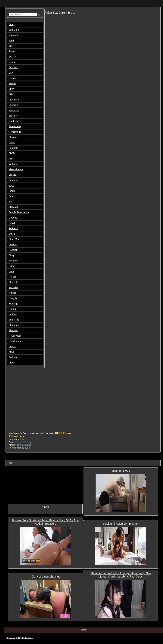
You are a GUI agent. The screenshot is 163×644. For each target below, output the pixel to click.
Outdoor (13, 245)
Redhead (13, 228)
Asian (12, 51)
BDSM (12, 153)
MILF (11, 46)
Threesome (15, 126)
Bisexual (13, 330)
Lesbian (13, 78)
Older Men (14, 239)
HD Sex (13, 277)
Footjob (13, 298)
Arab (11, 363)
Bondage (13, 304)
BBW (11, 89)
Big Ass (13, 116)
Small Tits (14, 320)
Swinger (13, 261)
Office (12, 234)
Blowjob (13, 137)
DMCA (84, 630)
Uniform (13, 314)
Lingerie (13, 218)
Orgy (11, 159)
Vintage (13, 164)
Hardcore (14, 121)
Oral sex (13, 357)
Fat (10, 202)
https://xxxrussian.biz (20, 445)
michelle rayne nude (19, 448)
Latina (12, 143)
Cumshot (14, 180)
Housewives (15, 336)
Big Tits (13, 57)
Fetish (12, 266)
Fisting (12, 309)
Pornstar (13, 148)
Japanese (14, 35)
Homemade (15, 132)
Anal (11, 24)
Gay (11, 73)
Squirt (12, 223)
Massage (14, 207)
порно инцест (16, 439)
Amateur (13, 67)
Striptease (14, 325)
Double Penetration (19, 212)
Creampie (14, 100)
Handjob (13, 250)
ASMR (12, 352)
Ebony (12, 62)
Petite (12, 191)
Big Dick (13, 175)
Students (13, 282)
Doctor (12, 347)
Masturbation (16, 169)
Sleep (12, 255)
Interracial (14, 110)
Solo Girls (14, 30)
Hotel (12, 271)
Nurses (12, 293)
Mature (12, 84)
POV (11, 94)
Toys (11, 186)
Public (12, 196)
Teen (11, 41)
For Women (15, 341)
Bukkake (13, 288)
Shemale (13, 105)
